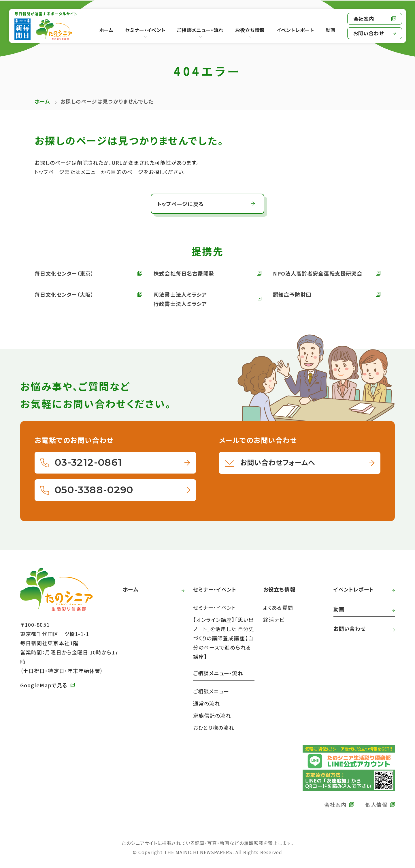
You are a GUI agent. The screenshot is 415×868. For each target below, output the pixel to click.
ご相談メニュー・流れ (200, 30)
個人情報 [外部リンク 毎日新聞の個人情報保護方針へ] (376, 805)
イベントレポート (354, 589)
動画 (339, 609)
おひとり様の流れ (214, 727)
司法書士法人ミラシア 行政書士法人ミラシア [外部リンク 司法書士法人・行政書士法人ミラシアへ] (180, 299)
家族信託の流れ (212, 715)
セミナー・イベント (145, 30)
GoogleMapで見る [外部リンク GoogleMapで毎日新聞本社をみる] (44, 685)
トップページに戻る (180, 204)
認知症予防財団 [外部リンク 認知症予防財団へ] (292, 294)
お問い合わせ (369, 33)
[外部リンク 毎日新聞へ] (22, 29)
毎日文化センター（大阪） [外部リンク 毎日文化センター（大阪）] (64, 294)
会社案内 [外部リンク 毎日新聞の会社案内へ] (364, 19)
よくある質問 (278, 607)
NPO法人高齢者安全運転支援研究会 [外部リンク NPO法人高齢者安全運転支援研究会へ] (318, 273)
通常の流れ (207, 703)
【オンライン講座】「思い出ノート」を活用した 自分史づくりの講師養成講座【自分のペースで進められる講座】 (224, 638)
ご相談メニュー (211, 691)
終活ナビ (274, 620)
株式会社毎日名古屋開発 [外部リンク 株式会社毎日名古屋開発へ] (184, 273)
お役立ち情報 (250, 30)
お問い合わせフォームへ (278, 462)
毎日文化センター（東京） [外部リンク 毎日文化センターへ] (64, 273)
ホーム (42, 101)
